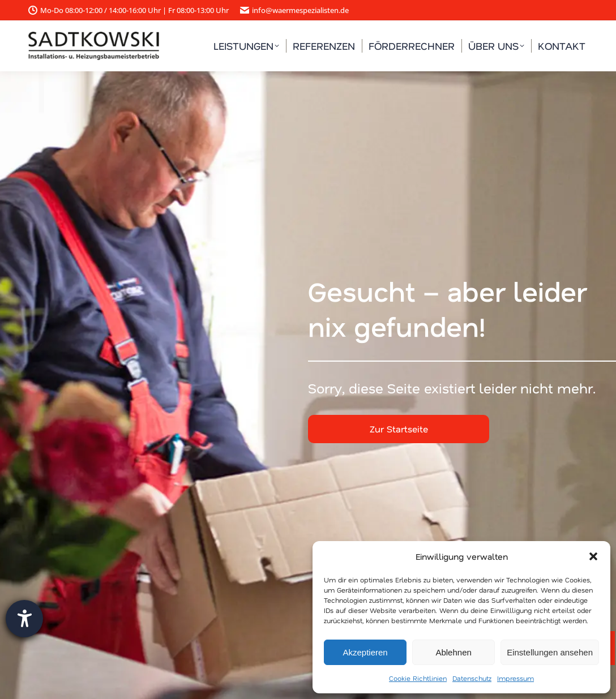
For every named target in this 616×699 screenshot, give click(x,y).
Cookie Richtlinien (418, 678)
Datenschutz (472, 678)
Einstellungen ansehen (550, 652)
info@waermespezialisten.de (294, 10)
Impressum (516, 678)
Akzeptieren (365, 652)
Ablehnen (453, 652)
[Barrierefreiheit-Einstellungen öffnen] (24, 619)
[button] (593, 556)
